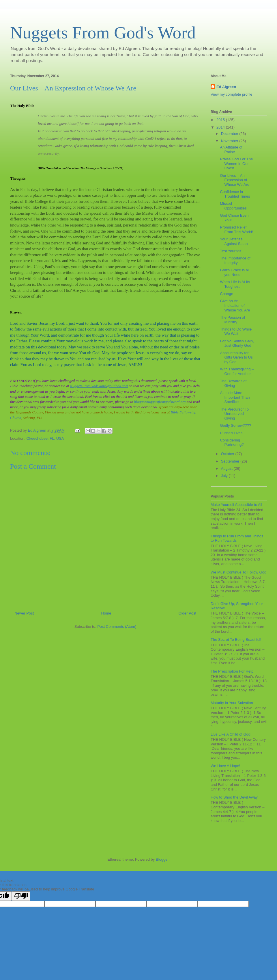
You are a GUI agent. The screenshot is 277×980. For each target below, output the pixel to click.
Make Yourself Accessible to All (236, 505)
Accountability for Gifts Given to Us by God (236, 357)
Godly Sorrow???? (235, 425)
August (227, 468)
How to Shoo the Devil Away (234, 797)
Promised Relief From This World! (236, 230)
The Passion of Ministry (232, 320)
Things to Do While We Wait (236, 332)
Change (227, 294)
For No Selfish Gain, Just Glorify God (237, 343)
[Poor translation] (21, 896)
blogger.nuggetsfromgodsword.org (160, 402)
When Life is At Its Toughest (235, 284)
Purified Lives (231, 433)
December (230, 134)
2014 (221, 127)
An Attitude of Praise (231, 150)
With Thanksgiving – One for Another (237, 371)
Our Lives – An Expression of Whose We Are (234, 180)
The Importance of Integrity (235, 260)
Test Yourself (231, 251)
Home (106, 613)
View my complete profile (231, 94)
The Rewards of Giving (233, 383)
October (228, 454)
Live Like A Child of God (231, 734)
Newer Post (24, 613)
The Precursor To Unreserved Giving (234, 414)
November (230, 141)
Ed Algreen (226, 87)
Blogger (162, 859)
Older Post (187, 613)
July (225, 476)
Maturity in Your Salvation (232, 703)
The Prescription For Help (232, 671)
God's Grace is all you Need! (235, 272)
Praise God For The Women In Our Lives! (236, 164)
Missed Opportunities (233, 206)
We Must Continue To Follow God (238, 572)
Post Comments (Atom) (117, 627)
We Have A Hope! (225, 766)
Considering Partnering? (232, 442)
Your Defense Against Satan (234, 241)
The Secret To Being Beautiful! (236, 640)
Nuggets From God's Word (103, 33)
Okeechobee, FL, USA (45, 438)
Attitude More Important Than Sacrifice (235, 397)
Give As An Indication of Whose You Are (235, 305)
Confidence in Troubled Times (235, 194)
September (231, 461)
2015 (221, 120)
